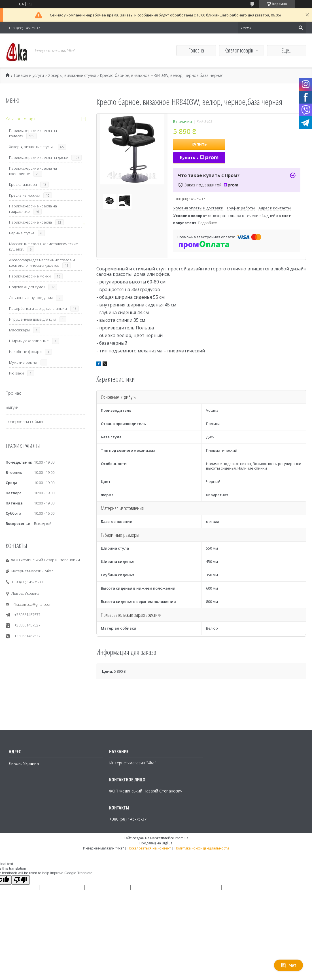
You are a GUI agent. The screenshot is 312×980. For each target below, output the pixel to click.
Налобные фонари (25, 352)
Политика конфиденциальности (202, 848)
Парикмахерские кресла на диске (39, 157)
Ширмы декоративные (29, 341)
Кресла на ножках (25, 195)
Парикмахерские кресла (30, 222)
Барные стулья (22, 233)
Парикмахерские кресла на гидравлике (33, 209)
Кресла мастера (23, 184)
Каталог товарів (239, 50)
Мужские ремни (23, 362)
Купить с (199, 157)
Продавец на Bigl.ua (156, 843)
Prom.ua (182, 838)
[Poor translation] (21, 880)
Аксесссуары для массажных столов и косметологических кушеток (42, 263)
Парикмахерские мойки (30, 276)
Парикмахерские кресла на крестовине (33, 171)
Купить (199, 144)
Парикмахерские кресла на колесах (33, 133)
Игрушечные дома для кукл (33, 319)
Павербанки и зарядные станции (38, 308)
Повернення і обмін (24, 421)
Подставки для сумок (27, 287)
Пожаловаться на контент (149, 848)
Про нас (13, 393)
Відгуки (12, 407)
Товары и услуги (29, 75)
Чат (288, 965)
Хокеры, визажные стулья (72, 75)
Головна (196, 50)
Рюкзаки (16, 373)
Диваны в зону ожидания (31, 298)
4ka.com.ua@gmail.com (33, 604)
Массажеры (19, 330)
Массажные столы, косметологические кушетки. (43, 246)
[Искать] (301, 28)
